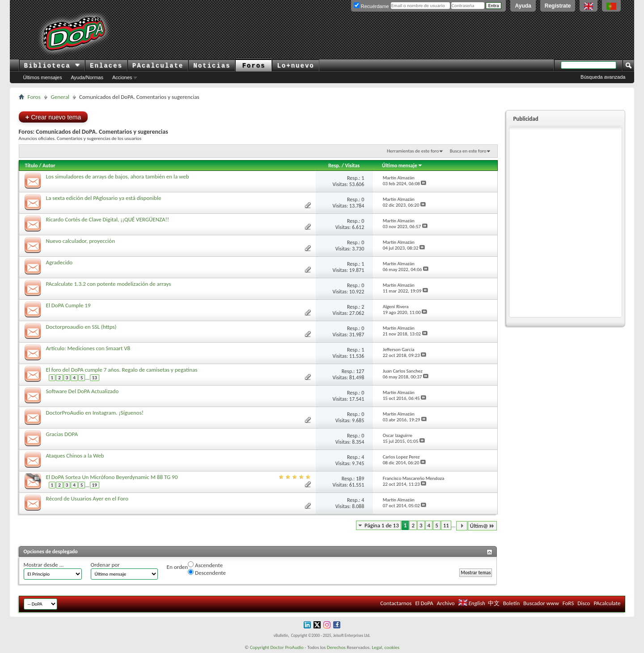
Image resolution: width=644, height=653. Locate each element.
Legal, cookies (386, 647)
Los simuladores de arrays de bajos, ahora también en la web (118, 176)
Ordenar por (105, 565)
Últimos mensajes (43, 77)
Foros (254, 66)
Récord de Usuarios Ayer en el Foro (87, 498)
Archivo (446, 603)
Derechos (336, 647)
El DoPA (424, 603)
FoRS (568, 603)
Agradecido (59, 262)
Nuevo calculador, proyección (80, 241)
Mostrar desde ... (44, 565)
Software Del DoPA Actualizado (83, 391)
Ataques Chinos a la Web (75, 456)
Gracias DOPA (62, 434)
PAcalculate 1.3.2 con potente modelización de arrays (109, 284)
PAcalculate (158, 66)
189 (360, 479)
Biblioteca (52, 66)
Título (32, 165)
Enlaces (106, 66)
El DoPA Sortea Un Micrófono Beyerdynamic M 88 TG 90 (112, 477)
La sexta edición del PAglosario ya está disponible (104, 198)
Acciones (122, 77)
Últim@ (483, 526)
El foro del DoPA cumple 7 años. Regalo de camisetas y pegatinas (122, 370)
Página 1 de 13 (382, 525)
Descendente (207, 572)
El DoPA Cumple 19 (68, 305)
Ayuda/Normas (87, 77)
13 (95, 378)
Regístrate (558, 6)
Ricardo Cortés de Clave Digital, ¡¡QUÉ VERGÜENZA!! (108, 219)
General (60, 97)
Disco (584, 603)
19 (95, 485)
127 (360, 371)
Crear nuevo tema (53, 117)
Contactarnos (396, 603)
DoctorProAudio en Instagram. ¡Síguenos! (95, 413)
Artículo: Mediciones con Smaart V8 (88, 348)
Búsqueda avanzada (603, 77)
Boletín (511, 603)
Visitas (353, 165)
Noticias (212, 66)
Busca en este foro (468, 151)
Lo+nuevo (295, 66)
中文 (494, 603)
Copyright (260, 647)
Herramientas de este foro (413, 151)
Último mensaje (402, 165)
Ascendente (205, 565)
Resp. (334, 165)
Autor (49, 165)
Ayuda (523, 6)
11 (446, 525)
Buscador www (541, 603)
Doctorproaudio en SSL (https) (81, 327)
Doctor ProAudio (287, 647)
